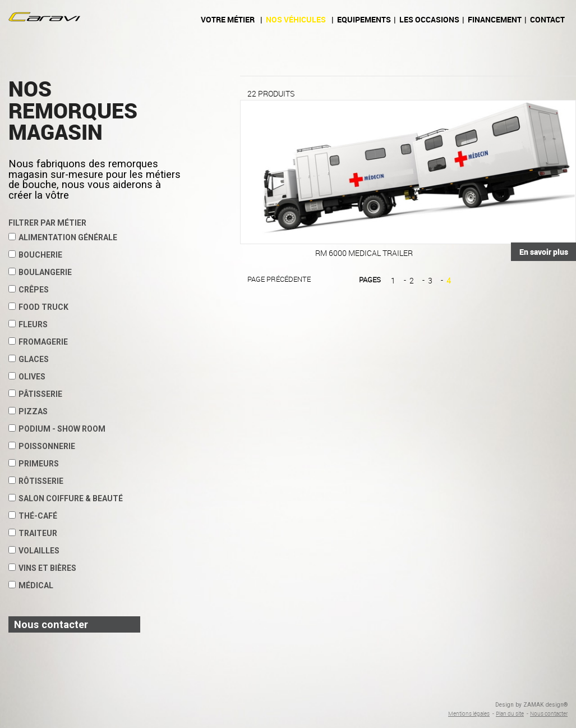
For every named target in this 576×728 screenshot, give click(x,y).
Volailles (34, 551)
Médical (31, 585)
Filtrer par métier (47, 223)
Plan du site (510, 713)
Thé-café (33, 516)
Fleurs (28, 324)
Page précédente (279, 279)
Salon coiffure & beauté (66, 498)
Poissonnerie (42, 446)
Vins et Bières (42, 568)
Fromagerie (38, 342)
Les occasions (429, 20)
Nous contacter (549, 713)
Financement (495, 20)
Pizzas (28, 411)
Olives (27, 377)
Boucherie (35, 255)
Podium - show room (57, 429)
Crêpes (29, 290)
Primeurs (34, 464)
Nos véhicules (296, 20)
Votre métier (228, 20)
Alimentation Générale (63, 237)
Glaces (29, 359)
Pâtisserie (35, 394)
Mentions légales (469, 713)
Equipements (364, 20)
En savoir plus (544, 252)
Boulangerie (40, 272)
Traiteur (33, 533)
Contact (547, 20)
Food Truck (38, 307)
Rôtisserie (36, 481)
